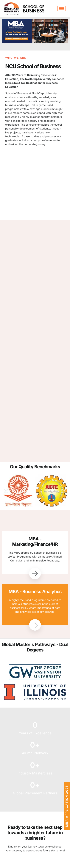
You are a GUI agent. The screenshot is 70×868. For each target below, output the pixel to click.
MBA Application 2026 (67, 806)
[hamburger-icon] (62, 8)
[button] (7, 31)
